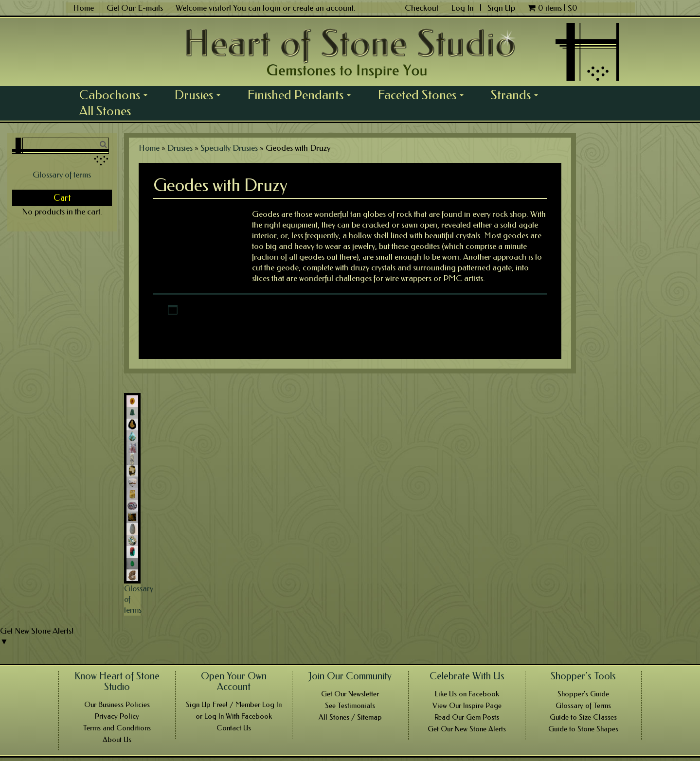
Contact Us (234, 728)
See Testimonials (350, 706)
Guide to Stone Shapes (583, 729)
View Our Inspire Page (467, 706)
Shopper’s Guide (583, 694)
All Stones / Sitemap (350, 717)
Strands (518, 95)
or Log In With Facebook (234, 716)
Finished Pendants (303, 95)
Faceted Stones (424, 95)
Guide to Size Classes (583, 717)
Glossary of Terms (583, 706)
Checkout (422, 8)
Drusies (201, 95)
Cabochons (117, 95)
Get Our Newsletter (350, 694)
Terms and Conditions (117, 728)
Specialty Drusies (229, 148)
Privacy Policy (117, 716)
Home (83, 8)
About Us (117, 740)
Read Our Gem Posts (467, 717)
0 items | (553, 8)
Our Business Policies (117, 705)
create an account (323, 8)
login (272, 8)
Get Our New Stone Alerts (467, 729)
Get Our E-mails (135, 8)
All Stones (105, 111)
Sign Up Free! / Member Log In (234, 705)
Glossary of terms (62, 175)
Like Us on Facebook (467, 694)
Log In (463, 8)
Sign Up (501, 8)
